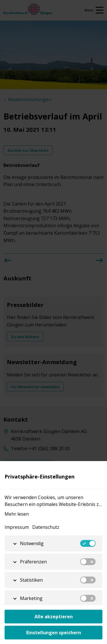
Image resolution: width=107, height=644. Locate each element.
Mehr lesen (17, 514)
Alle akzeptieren (54, 617)
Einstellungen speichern (54, 633)
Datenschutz (46, 527)
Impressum (17, 527)
